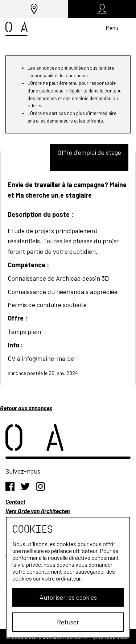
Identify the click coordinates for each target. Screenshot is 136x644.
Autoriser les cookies (68, 597)
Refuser (68, 622)
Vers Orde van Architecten (38, 511)
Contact (15, 501)
